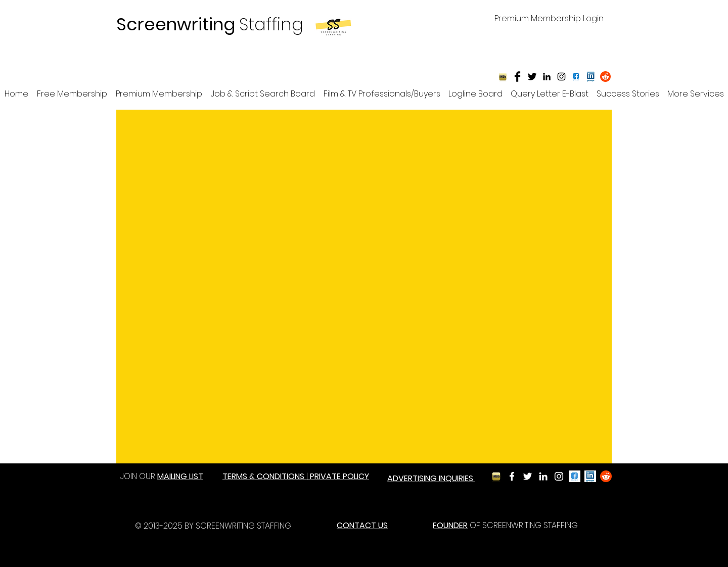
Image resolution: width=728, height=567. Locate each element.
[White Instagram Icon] (559, 476)
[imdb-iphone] (503, 77)
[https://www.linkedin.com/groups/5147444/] (591, 77)
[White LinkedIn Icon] (543, 476)
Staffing (210, 24)
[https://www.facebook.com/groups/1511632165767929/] (576, 77)
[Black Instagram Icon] (561, 77)
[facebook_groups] (575, 476)
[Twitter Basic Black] (532, 77)
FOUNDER (450, 525)
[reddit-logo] (605, 77)
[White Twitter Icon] (528, 476)
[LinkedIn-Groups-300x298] (590, 476)
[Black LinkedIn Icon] (547, 77)
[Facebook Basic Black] (517, 77)
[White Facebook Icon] (512, 476)
